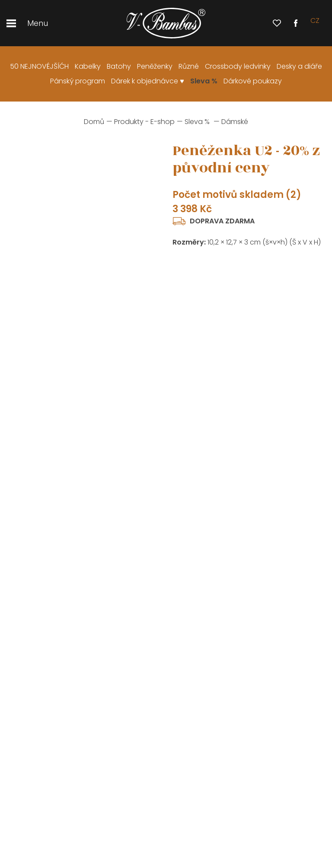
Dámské (235, 122)
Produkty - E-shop (144, 122)
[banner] (166, 23)
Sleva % (197, 122)
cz (315, 23)
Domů (94, 122)
